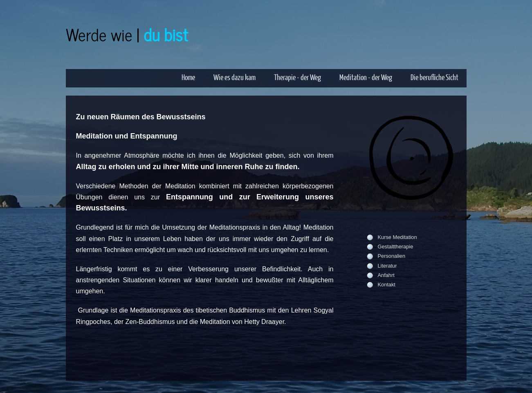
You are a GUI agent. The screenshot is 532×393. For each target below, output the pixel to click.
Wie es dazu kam (235, 77)
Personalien (392, 256)
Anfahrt (386, 275)
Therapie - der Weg (297, 77)
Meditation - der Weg (366, 77)
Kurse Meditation (397, 237)
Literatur (387, 266)
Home (188, 77)
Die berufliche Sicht (434, 77)
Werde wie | (127, 34)
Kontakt (387, 285)
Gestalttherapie (396, 247)
